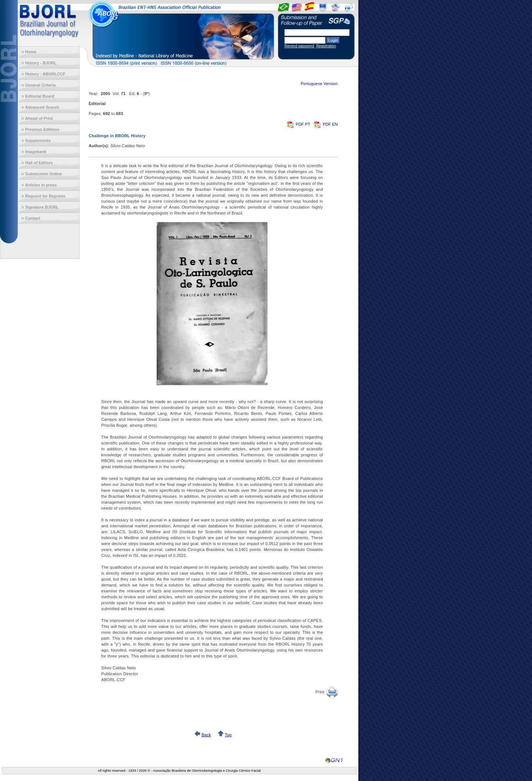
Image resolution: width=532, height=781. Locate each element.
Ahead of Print (39, 118)
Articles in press (41, 185)
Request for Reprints (45, 196)
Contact (33, 218)
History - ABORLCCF (45, 74)
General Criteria (40, 85)
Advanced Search (42, 107)
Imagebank (36, 152)
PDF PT (299, 124)
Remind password (300, 46)
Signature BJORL (42, 207)
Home (31, 52)
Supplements (38, 141)
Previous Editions (42, 129)
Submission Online (44, 174)
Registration (326, 46)
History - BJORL (41, 63)
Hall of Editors (39, 163)
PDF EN (326, 124)
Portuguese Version (319, 84)
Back (206, 735)
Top (228, 735)
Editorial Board (40, 96)
